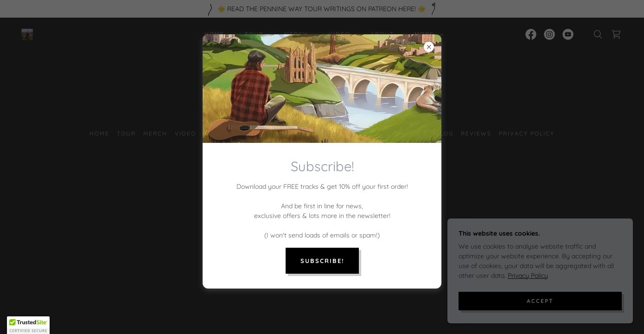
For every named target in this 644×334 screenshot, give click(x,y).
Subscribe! (322, 261)
